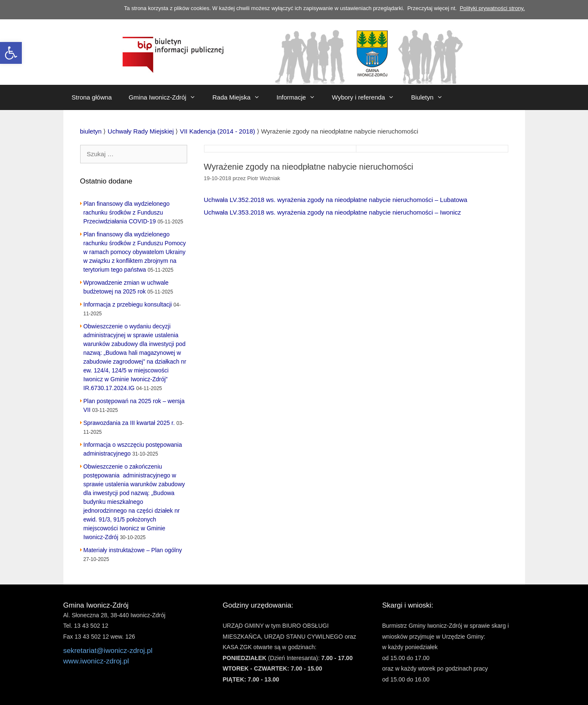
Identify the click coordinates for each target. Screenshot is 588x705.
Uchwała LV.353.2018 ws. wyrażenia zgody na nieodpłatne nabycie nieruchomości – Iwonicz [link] (333, 212)
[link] (11, 53)
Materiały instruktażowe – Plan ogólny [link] (133, 550)
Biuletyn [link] (431, 97)
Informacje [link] (300, 97)
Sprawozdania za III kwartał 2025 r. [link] (129, 423)
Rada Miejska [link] (240, 97)
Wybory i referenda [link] (367, 97)
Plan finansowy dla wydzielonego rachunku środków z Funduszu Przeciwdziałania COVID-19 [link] (127, 212)
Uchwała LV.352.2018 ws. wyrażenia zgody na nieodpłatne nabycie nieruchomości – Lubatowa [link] (336, 200)
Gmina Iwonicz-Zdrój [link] (166, 97)
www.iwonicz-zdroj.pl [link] (96, 661)
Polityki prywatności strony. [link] (492, 8)
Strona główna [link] (92, 97)
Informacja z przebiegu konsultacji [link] (128, 304)
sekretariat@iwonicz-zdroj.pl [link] (108, 651)
